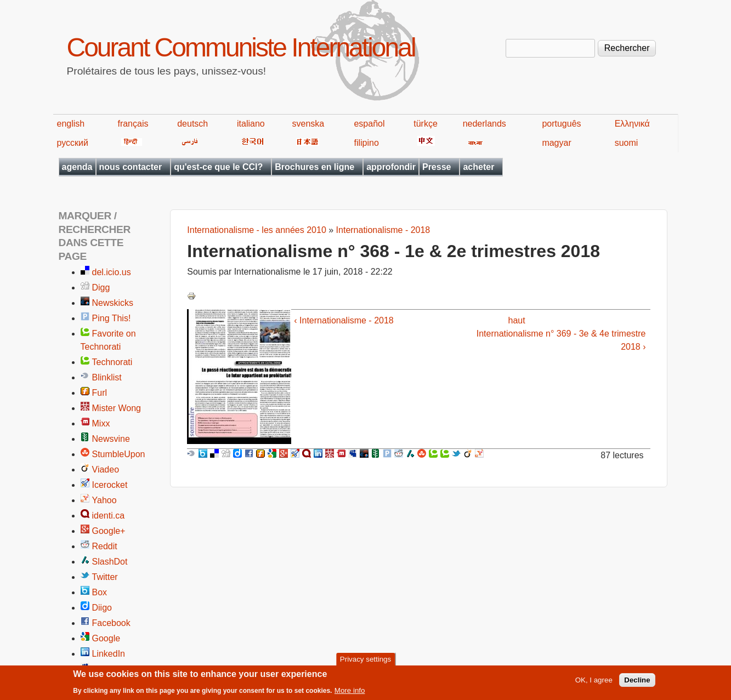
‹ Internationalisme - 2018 (344, 320)
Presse (437, 167)
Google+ (109, 531)
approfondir (391, 167)
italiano (251, 124)
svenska (308, 124)
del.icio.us (112, 272)
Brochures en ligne (314, 167)
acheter (478, 167)
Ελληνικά (632, 124)
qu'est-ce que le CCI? (218, 167)
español (369, 124)
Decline (637, 683)
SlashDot (110, 562)
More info (350, 693)
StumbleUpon (119, 454)
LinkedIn (109, 654)
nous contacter (131, 167)
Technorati (112, 362)
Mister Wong (117, 408)
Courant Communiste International (241, 47)
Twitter (105, 577)
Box (100, 592)
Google (106, 638)
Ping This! (112, 318)
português (561, 124)
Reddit (105, 546)
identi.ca (109, 516)
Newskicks (113, 303)
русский (73, 143)
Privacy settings (365, 662)
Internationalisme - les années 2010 (257, 230)
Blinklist (107, 377)
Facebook (111, 623)
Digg (101, 288)
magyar (556, 143)
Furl (100, 393)
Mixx (101, 423)
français (133, 124)
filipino (366, 143)
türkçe (426, 124)
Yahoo (104, 500)
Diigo (102, 608)
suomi (627, 143)
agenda (77, 167)
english (71, 124)
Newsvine (111, 439)
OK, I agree (594, 683)
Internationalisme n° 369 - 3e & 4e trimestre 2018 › (561, 340)
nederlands (484, 124)
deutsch (192, 124)
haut (517, 320)
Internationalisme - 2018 (383, 230)
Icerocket (110, 485)
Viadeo (106, 469)
